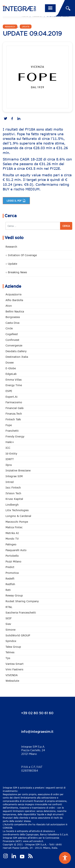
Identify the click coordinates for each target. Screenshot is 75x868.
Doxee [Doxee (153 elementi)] (10, 362)
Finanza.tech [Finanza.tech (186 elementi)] (14, 414)
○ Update (11, 264)
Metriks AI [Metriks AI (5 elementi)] (12, 533)
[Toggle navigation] (50, 8)
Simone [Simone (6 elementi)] (11, 630)
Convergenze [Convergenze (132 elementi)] (14, 345)
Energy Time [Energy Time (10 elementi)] (14, 385)
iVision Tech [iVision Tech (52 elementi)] (13, 493)
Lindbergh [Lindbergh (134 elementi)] (12, 505)
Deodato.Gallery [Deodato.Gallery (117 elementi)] (16, 351)
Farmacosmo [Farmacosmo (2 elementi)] (14, 402)
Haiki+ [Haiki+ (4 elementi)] (10, 442)
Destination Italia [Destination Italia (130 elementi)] (17, 357)
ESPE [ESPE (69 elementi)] (9, 391)
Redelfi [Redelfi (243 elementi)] (10, 579)
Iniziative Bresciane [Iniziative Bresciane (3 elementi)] (18, 470)
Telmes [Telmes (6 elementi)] (10, 652)
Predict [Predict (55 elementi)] (10, 567)
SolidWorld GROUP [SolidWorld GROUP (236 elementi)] (18, 635)
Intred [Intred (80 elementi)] (10, 482)
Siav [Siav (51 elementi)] (8, 624)
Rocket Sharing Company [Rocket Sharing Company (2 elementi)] (22, 601)
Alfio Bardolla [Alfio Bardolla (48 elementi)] (14, 300)
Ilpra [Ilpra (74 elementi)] (9, 465)
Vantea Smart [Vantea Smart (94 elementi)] (15, 664)
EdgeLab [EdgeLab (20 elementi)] (11, 374)
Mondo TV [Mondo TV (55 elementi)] (12, 539)
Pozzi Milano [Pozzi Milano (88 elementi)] (13, 561)
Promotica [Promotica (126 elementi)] (12, 573)
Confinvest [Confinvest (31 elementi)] (12, 340)
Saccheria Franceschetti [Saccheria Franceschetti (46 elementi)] (21, 613)
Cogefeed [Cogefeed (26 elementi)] (12, 334)
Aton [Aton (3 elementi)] (9, 306)
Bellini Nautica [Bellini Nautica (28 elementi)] (15, 311)
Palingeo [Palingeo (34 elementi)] (11, 544)
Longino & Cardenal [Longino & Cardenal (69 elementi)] (18, 516)
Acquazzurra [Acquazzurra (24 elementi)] (13, 294)
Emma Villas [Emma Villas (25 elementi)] (14, 380)
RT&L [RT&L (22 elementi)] (9, 607)
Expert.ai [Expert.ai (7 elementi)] (12, 397)
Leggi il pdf (16, 201)
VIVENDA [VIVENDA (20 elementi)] (12, 675)
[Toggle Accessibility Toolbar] (65, 858)
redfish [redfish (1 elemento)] (10, 584)
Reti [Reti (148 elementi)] (8, 590)
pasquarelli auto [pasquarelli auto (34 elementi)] (16, 550)
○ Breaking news (16, 272)
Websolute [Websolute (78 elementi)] (12, 681)
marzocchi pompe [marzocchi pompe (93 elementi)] (17, 522)
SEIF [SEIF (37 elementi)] (9, 618)
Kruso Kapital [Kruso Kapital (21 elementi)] (14, 499)
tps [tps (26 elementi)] (8, 658)
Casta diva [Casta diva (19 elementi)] (12, 323)
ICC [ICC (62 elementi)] (8, 448)
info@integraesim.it (37, 732)
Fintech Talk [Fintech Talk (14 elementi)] (13, 419)
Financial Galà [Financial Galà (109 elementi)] (14, 408)
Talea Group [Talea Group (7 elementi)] (13, 647)
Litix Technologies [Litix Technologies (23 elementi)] (17, 510)
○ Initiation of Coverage (21, 255)
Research (10, 27)
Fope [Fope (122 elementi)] (9, 425)
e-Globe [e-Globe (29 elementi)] (11, 368)
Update (26, 27)
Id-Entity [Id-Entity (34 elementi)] (11, 454)
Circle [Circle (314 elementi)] (9, 328)
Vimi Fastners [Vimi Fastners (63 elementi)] (14, 669)
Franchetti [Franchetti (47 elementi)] (12, 431)
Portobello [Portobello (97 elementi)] (12, 556)
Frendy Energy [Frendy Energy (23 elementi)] (15, 436)
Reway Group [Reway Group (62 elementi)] (14, 595)
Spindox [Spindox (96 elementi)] (11, 641)
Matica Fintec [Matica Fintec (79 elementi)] (14, 527)
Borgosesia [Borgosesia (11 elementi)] (13, 317)
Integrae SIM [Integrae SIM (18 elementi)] (14, 476)
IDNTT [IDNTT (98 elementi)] (10, 459)
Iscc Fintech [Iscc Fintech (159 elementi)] (13, 487)
